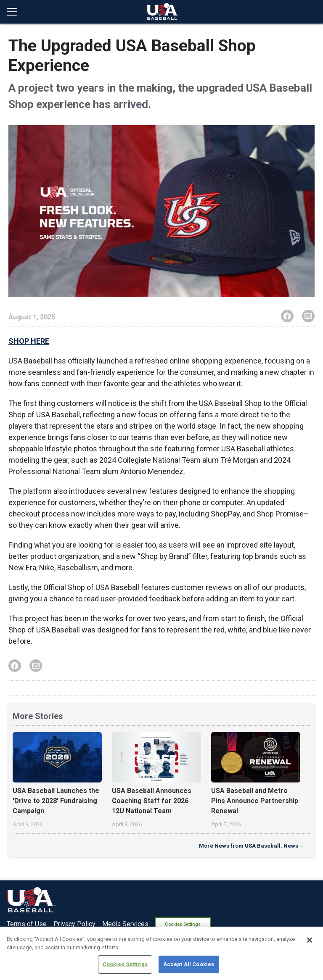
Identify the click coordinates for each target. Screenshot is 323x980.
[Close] (310, 940)
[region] (161, 953)
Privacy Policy (74, 923)
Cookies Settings (187, 923)
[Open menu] (15, 12)
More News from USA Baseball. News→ (251, 846)
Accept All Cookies (189, 964)
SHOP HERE (29, 341)
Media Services (125, 923)
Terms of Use (27, 923)
